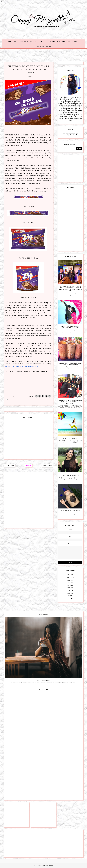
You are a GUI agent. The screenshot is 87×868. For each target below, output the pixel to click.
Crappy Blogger (49, 865)
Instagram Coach (44, 46)
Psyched (24, 42)
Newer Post (10, 466)
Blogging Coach (70, 42)
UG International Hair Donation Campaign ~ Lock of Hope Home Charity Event (70, 402)
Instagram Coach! (43, 680)
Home (29, 465)
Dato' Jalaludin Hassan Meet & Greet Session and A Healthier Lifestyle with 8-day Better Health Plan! (70, 288)
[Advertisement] (28, 486)
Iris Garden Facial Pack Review (70, 511)
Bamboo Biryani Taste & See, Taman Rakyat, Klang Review (70, 364)
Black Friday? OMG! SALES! (70, 439)
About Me (12, 42)
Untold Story (36, 42)
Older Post (47, 466)
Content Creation (52, 42)
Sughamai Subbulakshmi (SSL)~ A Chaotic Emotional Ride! (70, 327)
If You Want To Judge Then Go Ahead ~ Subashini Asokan (70, 475)
